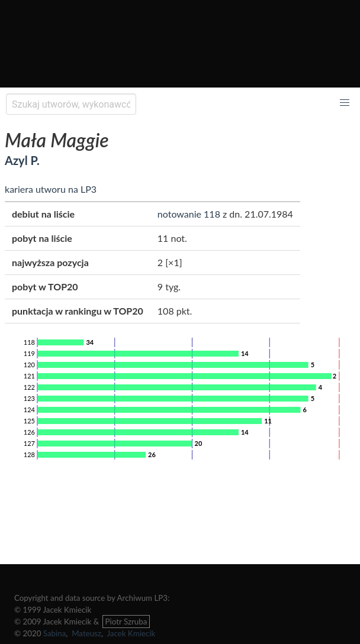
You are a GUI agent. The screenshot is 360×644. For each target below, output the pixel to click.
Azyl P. (22, 160)
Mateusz (86, 633)
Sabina (55, 633)
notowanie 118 (189, 214)
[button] (345, 103)
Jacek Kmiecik (131, 633)
